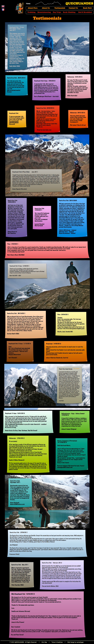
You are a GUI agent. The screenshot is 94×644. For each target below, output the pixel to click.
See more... (77, 369)
